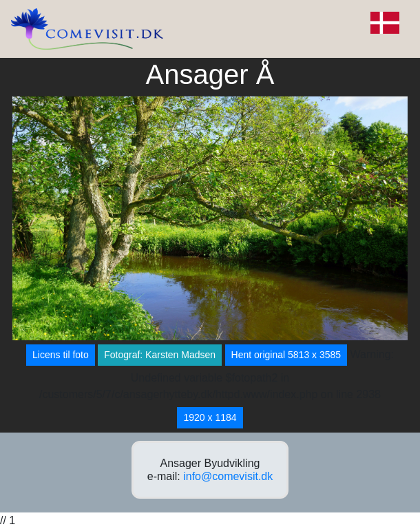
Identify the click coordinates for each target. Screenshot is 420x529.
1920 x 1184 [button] (210, 417)
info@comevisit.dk (228, 476)
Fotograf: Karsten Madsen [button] (160, 355)
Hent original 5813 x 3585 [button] (286, 355)
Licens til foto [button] (61, 355)
